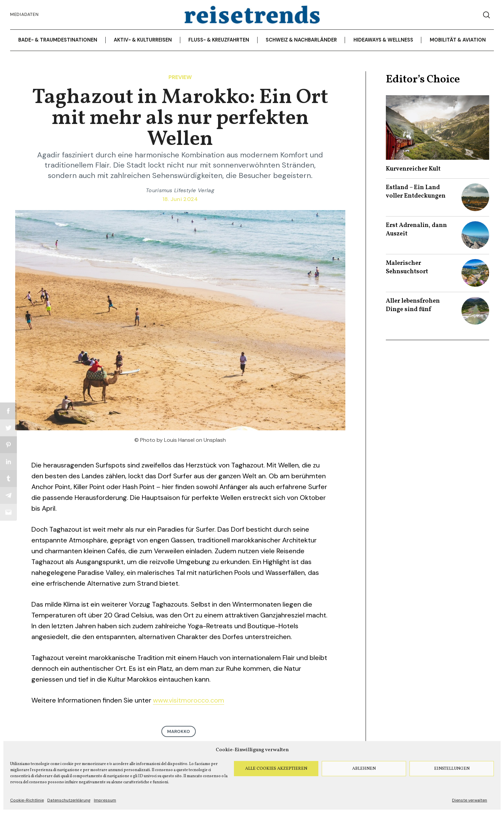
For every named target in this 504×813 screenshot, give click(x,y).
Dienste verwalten (470, 800)
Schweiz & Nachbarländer (301, 40)
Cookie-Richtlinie (27, 800)
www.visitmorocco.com (189, 700)
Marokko (179, 731)
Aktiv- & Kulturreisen (143, 40)
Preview (180, 77)
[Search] (486, 15)
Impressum (105, 800)
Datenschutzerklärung (69, 800)
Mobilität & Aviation (458, 40)
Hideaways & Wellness (383, 40)
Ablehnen (364, 769)
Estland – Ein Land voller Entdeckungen (416, 192)
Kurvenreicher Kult (413, 169)
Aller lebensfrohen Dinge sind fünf (413, 305)
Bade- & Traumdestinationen (58, 40)
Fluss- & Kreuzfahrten (219, 40)
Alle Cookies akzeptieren (276, 769)
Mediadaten (24, 14)
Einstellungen (452, 769)
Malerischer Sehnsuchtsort (407, 268)
